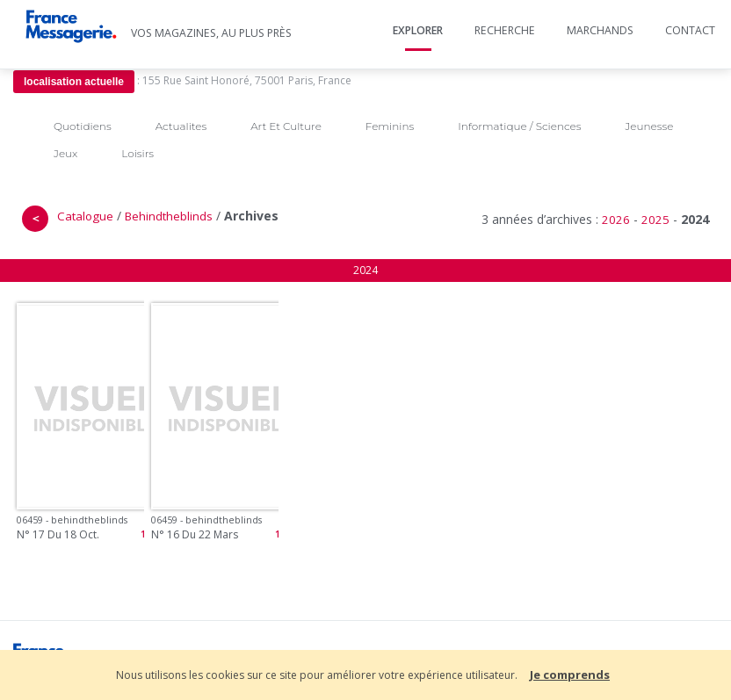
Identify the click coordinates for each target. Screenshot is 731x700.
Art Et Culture (286, 126)
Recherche (505, 30)
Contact (690, 30)
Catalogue (85, 216)
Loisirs (138, 153)
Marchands (600, 30)
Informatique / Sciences (519, 126)
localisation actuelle (74, 82)
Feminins (390, 126)
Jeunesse (649, 126)
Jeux (65, 153)
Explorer (418, 30)
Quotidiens (83, 126)
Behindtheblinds (169, 216)
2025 (655, 220)
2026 (616, 220)
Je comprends (570, 675)
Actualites (181, 126)
